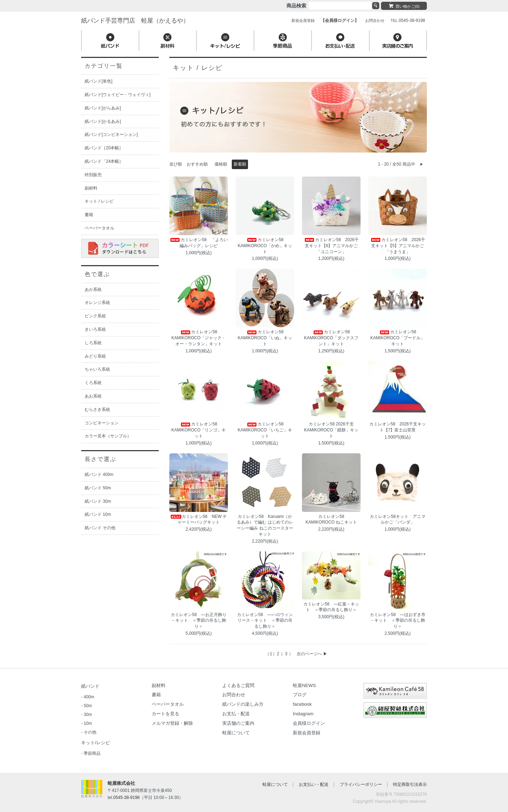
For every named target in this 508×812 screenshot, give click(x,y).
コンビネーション (102, 423)
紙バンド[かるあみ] (103, 121)
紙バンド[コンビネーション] (111, 135)
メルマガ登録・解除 (172, 723)
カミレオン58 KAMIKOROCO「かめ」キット (265, 246)
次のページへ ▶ (312, 654)
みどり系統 (95, 356)
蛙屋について (236, 733)
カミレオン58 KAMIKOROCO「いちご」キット (265, 430)
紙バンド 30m (98, 501)
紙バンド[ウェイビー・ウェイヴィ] (118, 95)
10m (88, 723)
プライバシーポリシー (361, 784)
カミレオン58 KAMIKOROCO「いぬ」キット (265, 338)
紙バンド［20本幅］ (104, 148)
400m (89, 697)
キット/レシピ (96, 743)
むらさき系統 (97, 410)
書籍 (89, 215)
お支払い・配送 (314, 784)
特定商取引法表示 (410, 784)
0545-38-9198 (126, 798)
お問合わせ (234, 695)
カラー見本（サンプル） (108, 436)
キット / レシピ (99, 201)
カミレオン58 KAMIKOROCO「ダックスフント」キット (331, 338)
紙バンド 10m (98, 514)
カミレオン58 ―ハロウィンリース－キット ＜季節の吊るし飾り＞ (265, 621)
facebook (302, 704)
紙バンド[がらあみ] (103, 108)
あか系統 (93, 289)
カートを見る (165, 714)
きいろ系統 (95, 329)
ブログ (300, 695)
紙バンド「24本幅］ (104, 161)
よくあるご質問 (238, 685)
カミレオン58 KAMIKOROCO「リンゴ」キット (199, 430)
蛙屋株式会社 (121, 783)
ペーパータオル (99, 228)
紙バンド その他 (100, 528)
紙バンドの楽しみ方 (243, 704)
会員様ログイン (309, 723)
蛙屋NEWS (304, 685)
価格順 (221, 164)
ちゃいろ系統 (97, 369)
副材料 (91, 188)
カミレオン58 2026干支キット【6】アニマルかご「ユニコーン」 (331, 246)
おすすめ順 (197, 164)
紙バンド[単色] (99, 81)
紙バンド (90, 686)
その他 (90, 732)
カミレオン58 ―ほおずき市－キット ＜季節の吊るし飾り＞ (397, 621)
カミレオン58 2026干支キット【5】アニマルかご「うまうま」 (398, 246)
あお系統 (93, 396)
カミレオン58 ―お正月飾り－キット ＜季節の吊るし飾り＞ (198, 621)
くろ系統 (93, 383)
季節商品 (92, 753)
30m (88, 715)
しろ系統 (93, 343)
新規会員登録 (307, 733)
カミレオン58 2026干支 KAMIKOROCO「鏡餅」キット (331, 430)
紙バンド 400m (99, 474)
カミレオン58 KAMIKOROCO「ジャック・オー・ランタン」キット (199, 338)
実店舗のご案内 (238, 723)
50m (88, 706)
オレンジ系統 (97, 303)
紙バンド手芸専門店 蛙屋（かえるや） (135, 21)
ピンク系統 (95, 316)
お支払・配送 (236, 714)
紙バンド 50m (98, 488)
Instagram (303, 714)
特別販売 (93, 175)
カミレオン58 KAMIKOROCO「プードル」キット (398, 338)
